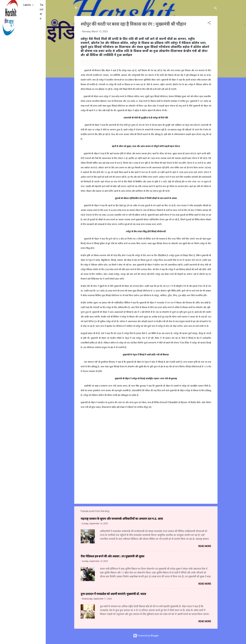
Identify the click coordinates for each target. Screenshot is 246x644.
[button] (209, 23)
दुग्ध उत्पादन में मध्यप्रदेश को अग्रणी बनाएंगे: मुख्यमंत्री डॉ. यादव (113, 594)
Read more (205, 546)
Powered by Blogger (146, 636)
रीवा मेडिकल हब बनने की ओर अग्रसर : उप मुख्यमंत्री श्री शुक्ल (112, 556)
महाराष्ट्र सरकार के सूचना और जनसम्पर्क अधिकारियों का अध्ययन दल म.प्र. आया (122, 519)
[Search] (216, 9)
